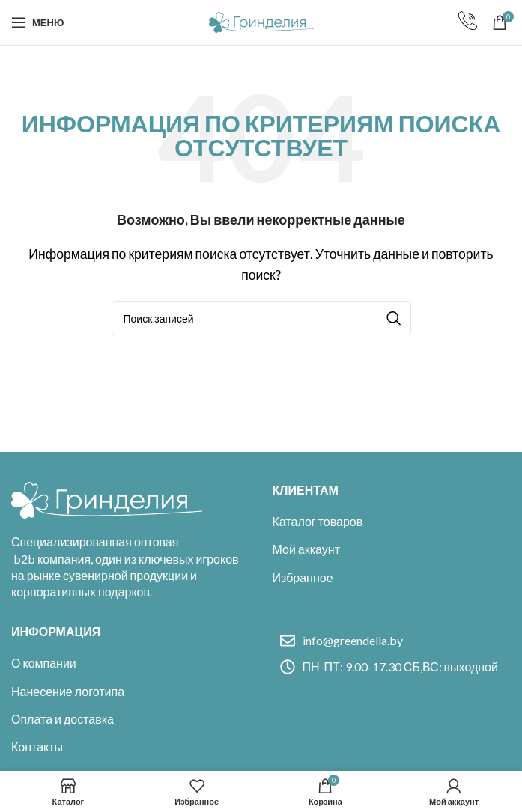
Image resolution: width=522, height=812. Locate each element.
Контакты (37, 747)
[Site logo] (261, 21)
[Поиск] (261, 318)
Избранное (303, 577)
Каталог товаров (318, 521)
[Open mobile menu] (37, 22)
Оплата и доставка (63, 719)
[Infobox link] (468, 22)
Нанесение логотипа (68, 691)
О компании (44, 663)
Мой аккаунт (306, 549)
